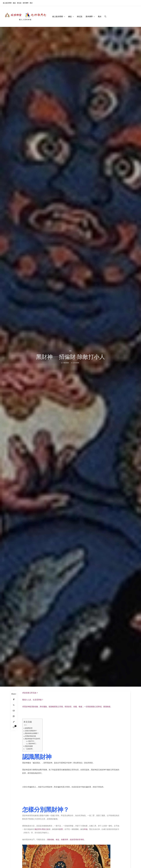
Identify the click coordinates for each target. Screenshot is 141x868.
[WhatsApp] (14, 716)
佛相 (70, 351)
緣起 (14, 3)
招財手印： (32, 741)
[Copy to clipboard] (14, 722)
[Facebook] (14, 699)
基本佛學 (26, 3)
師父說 (19, 3)
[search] (105, 16)
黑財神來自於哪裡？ (32, 733)
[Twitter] (14, 705)
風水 (31, 3)
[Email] (14, 711)
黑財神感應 (29, 746)
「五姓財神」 (29, 749)
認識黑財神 (29, 728)
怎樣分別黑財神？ (31, 731)
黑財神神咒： (33, 743)
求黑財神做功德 (30, 736)
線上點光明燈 (7, 3)
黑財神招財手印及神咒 (32, 739)
